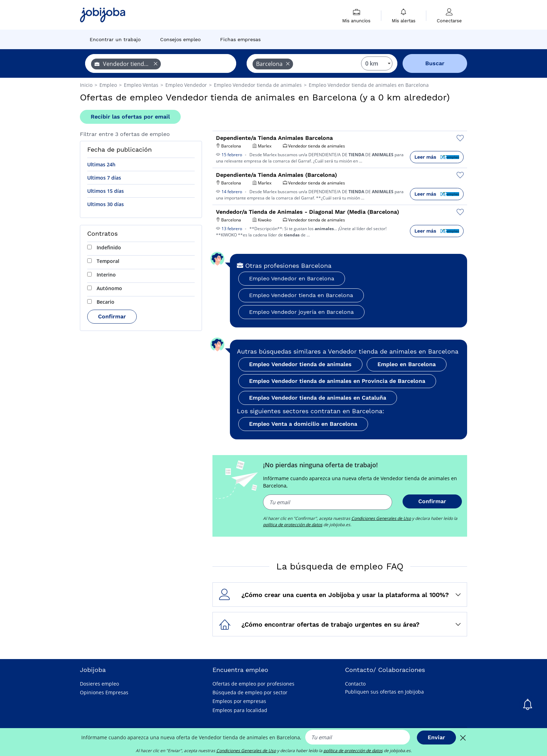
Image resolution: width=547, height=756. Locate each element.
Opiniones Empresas (104, 692)
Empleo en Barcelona (407, 364)
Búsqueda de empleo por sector (250, 692)
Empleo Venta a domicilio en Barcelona (303, 424)
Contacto (355, 684)
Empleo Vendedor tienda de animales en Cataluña (318, 398)
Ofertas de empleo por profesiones (253, 684)
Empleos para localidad (240, 710)
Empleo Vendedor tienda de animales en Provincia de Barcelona (337, 381)
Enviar (436, 737)
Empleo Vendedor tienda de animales (300, 364)
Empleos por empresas (239, 701)
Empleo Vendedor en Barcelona (292, 278)
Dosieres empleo (99, 684)
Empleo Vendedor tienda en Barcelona (301, 295)
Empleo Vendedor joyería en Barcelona (301, 312)
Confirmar (112, 316)
